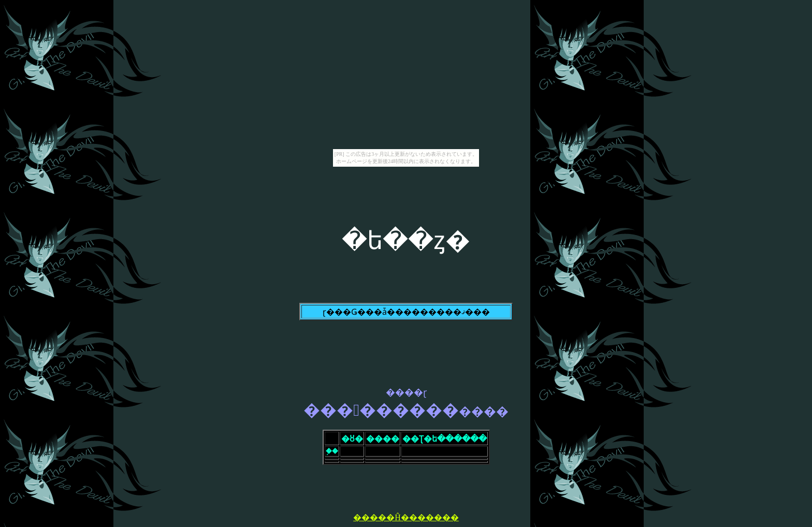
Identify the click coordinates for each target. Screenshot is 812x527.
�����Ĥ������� (406, 517)
